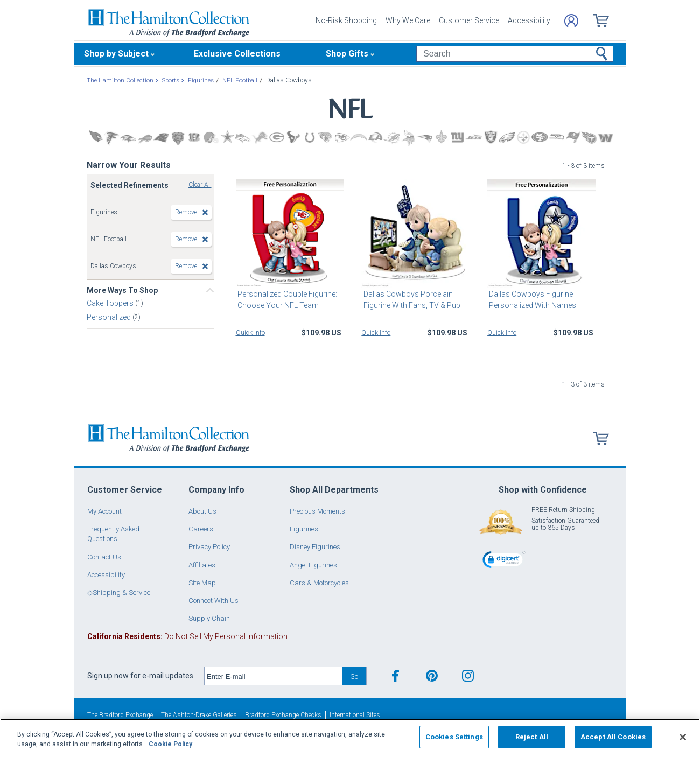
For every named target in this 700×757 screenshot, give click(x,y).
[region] (350, 738)
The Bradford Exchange (120, 715)
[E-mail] (273, 676)
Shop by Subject (116, 54)
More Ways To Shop (122, 290)
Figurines (304, 529)
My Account (104, 511)
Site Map (202, 583)
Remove (186, 212)
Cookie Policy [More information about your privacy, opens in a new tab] (170, 744)
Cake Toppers (111, 303)
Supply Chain (209, 618)
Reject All (532, 737)
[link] (504, 561)
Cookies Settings (454, 737)
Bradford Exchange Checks (283, 715)
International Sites (355, 715)
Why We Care (408, 20)
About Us (202, 511)
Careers (201, 529)
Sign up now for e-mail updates (140, 676)
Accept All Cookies (613, 737)
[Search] (514, 54)
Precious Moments (317, 511)
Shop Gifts (347, 54)
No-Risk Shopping (346, 20)
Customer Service (469, 20)
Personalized (110, 317)
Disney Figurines (315, 547)
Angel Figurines (313, 565)
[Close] (683, 737)
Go (354, 677)
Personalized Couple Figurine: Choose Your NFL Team (286, 300)
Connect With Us (213, 601)
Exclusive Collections (237, 54)
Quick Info (250, 333)
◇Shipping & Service (119, 593)
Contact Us (104, 557)
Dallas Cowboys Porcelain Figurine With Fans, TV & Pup (410, 300)
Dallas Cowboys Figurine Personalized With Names (531, 300)
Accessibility (529, 20)
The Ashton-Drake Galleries (199, 715)
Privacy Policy (209, 547)
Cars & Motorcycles (319, 583)
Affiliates (202, 565)
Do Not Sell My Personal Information (187, 636)
